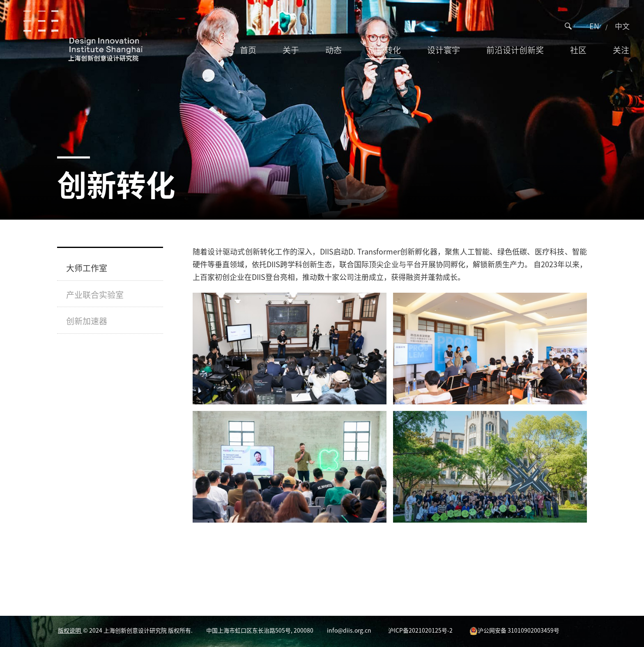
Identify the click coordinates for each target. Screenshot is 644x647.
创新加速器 (87, 321)
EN (594, 26)
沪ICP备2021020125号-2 (420, 630)
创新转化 (384, 50)
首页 (248, 50)
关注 (621, 50)
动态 (333, 50)
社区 (578, 50)
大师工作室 (87, 268)
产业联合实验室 (95, 295)
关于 (291, 50)
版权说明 (70, 630)
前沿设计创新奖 (515, 50)
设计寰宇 (444, 50)
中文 (622, 26)
